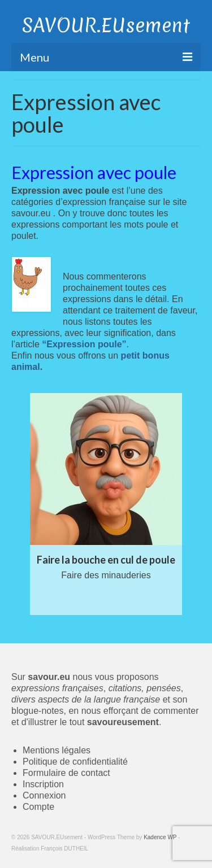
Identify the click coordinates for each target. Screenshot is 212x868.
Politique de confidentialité (75, 762)
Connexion (44, 795)
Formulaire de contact (66, 773)
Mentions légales (57, 750)
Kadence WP (160, 837)
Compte (38, 807)
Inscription (43, 784)
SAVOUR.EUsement (106, 25)
